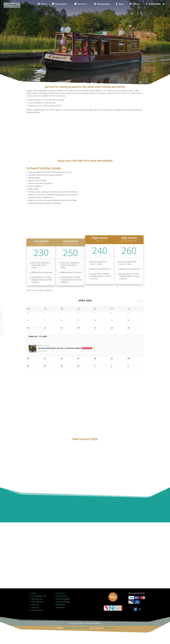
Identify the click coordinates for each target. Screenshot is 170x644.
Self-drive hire (37, 610)
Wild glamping (100, 6)
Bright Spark (109, 639)
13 (28, 353)
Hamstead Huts (38, 613)
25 (112, 391)
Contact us (60, 604)
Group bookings (63, 610)
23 (78, 391)
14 (45, 353)
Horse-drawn (57, 6)
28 (45, 406)
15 (62, 353)
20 (28, 391)
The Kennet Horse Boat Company (76, 639)
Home (40, 6)
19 (129, 353)
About (118, 6)
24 (95, 391)
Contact (133, 6)
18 (112, 353)
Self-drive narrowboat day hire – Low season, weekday (60, 380)
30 (78, 406)
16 (78, 353)
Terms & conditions (93, 634)
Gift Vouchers (62, 607)
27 (28, 406)
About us (35, 615)
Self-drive (78, 6)
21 (45, 391)
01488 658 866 (151, 6)
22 (62, 391)
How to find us (37, 621)
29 (62, 406)
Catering (35, 618)
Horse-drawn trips (39, 607)
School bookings (63, 613)
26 (129, 391)
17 (95, 353)
